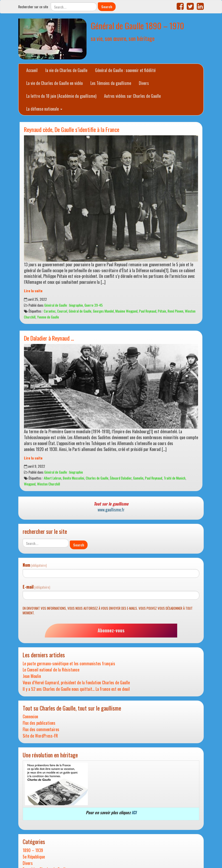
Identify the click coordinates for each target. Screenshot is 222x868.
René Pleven (176, 311)
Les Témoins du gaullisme (111, 83)
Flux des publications (39, 723)
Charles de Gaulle (97, 478)
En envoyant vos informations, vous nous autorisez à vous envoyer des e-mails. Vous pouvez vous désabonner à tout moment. (108, 611)
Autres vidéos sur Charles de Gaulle (132, 96)
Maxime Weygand (126, 311)
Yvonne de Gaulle (48, 317)
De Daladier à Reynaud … (49, 338)
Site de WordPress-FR (40, 736)
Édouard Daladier (121, 478)
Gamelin (138, 478)
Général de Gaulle (80, 311)
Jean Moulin (32, 676)
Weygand (30, 484)
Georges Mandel (103, 311)
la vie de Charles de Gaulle (66, 70)
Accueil (32, 70)
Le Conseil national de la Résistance (51, 670)
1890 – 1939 (33, 850)
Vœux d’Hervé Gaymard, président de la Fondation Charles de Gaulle (76, 683)
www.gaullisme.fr (111, 510)
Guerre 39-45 (94, 305)
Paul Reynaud (148, 311)
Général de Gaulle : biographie (64, 305)
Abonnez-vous (111, 630)
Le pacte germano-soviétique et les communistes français (69, 664)
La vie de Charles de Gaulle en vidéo (54, 83)
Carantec (50, 311)
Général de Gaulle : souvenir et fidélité (125, 70)
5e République (34, 857)
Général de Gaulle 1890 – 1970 (137, 26)
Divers (144, 83)
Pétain (162, 311)
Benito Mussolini (74, 478)
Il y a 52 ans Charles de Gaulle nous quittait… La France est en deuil (76, 689)
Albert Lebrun (53, 478)
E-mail (36, 587)
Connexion (30, 717)
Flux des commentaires (41, 729)
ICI (134, 812)
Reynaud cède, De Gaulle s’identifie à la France (72, 129)
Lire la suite (33, 291)
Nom (35, 565)
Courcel (62, 311)
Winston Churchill (49, 484)
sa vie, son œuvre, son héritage (123, 38)
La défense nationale (44, 109)
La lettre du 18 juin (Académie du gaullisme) (61, 96)
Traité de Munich (175, 478)
